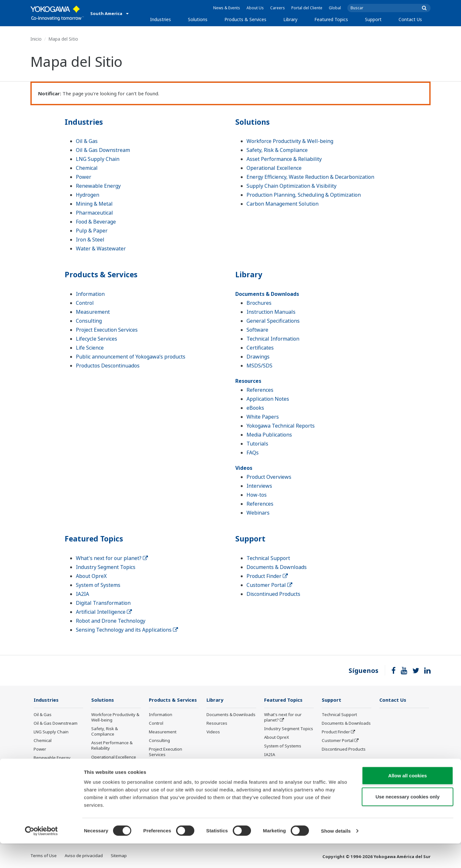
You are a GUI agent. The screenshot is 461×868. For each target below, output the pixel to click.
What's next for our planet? (112, 558)
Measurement (93, 312)
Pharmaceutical (94, 213)
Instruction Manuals (271, 312)
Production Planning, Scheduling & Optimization (304, 195)
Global (335, 8)
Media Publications (269, 435)
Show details (336, 855)
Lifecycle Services (97, 339)
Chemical (87, 168)
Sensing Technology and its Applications (127, 630)
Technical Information (273, 339)
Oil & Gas (87, 141)
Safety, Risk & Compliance (277, 150)
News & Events (227, 8)
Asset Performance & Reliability (284, 159)
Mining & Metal (94, 204)
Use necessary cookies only (408, 821)
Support (373, 19)
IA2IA (82, 594)
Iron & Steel (90, 240)
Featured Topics (331, 19)
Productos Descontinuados (108, 366)
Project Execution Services (107, 330)
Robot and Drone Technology (111, 621)
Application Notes (268, 399)
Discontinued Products (273, 594)
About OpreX (91, 576)
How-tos (257, 495)
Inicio (36, 39)
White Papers (263, 417)
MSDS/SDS (259, 366)
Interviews (259, 486)
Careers (278, 8)
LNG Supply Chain (98, 159)
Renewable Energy (98, 186)
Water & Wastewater (101, 249)
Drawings (258, 357)
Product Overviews (269, 477)
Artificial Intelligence (104, 612)
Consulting (89, 321)
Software (257, 330)
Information (90, 294)
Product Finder (267, 576)
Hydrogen (88, 195)
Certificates (260, 348)
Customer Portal (269, 585)
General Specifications (273, 321)
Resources (248, 381)
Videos (244, 468)
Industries (161, 19)
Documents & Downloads (267, 294)
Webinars (258, 513)
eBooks (255, 408)
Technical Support (268, 558)
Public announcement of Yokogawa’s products (131, 357)
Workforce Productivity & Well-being (290, 141)
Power (84, 177)
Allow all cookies (408, 800)
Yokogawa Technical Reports (281, 426)
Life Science (90, 348)
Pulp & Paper (92, 231)
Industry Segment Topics (106, 567)
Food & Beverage (96, 222)
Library (290, 19)
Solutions (198, 19)
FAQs (253, 453)
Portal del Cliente (307, 8)
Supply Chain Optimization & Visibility (291, 186)
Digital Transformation (103, 603)
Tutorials (257, 444)
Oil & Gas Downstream (103, 150)
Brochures (259, 303)
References (260, 390)
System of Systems (98, 585)
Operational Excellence (274, 168)
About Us (255, 8)
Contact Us (410, 19)
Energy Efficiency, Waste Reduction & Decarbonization (310, 177)
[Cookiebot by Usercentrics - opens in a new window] (41, 856)
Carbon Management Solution (283, 204)
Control (85, 303)
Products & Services (245, 19)
